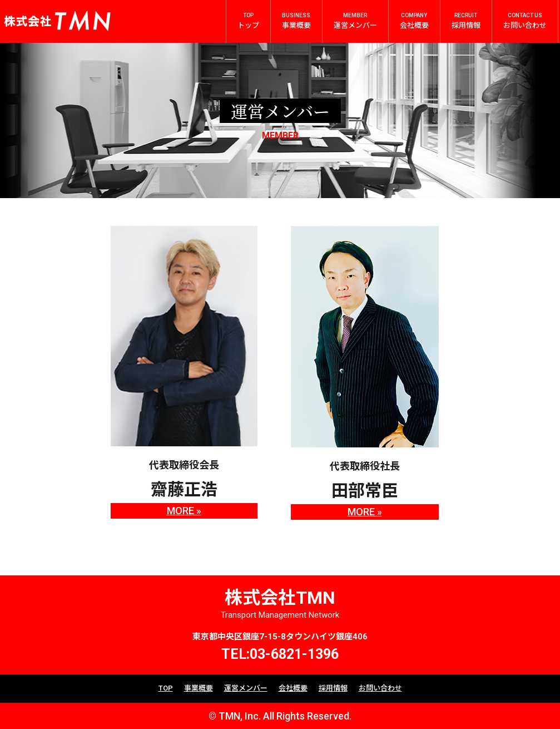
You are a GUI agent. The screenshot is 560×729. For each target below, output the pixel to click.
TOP (166, 688)
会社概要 (293, 688)
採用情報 (333, 688)
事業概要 (199, 688)
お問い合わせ (380, 688)
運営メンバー (246, 688)
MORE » (184, 511)
